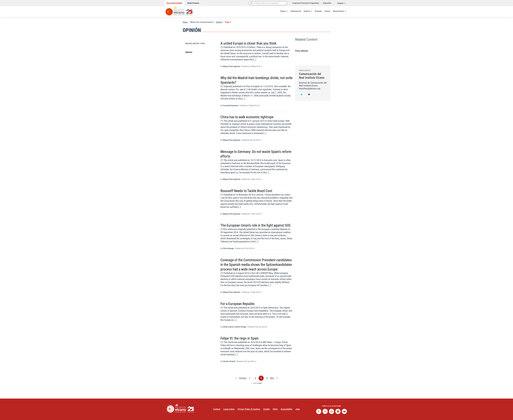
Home (185, 22)
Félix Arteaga (228, 248)
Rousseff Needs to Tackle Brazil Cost (246, 191)
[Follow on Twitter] (302, 95)
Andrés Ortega (240, 327)
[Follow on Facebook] (319, 412)
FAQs (275, 409)
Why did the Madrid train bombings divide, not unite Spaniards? (256, 80)
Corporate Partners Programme (306, 3)
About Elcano (338, 11)
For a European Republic (238, 304)
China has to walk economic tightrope (247, 117)
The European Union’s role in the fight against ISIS (255, 225)
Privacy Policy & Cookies (249, 409)
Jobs (298, 409)
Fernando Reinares (231, 106)
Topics (283, 11)
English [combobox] (340, 3)
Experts (307, 11)
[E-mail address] (309, 95)
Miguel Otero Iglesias (232, 66)
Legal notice (229, 409)
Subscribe (327, 3)
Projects (318, 11)
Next (272, 378)
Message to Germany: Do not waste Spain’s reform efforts (256, 154)
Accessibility (287, 409)
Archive (219, 22)
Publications (296, 11)
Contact (217, 409)
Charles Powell (229, 361)
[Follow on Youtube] (344, 412)
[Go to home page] (181, 10)
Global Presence (193, 3)
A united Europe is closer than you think (248, 43)
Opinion (189, 52)
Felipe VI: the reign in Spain (240, 338)
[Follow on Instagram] (332, 412)
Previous (243, 378)
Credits (266, 409)
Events (327, 11)
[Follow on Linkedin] (338, 412)
